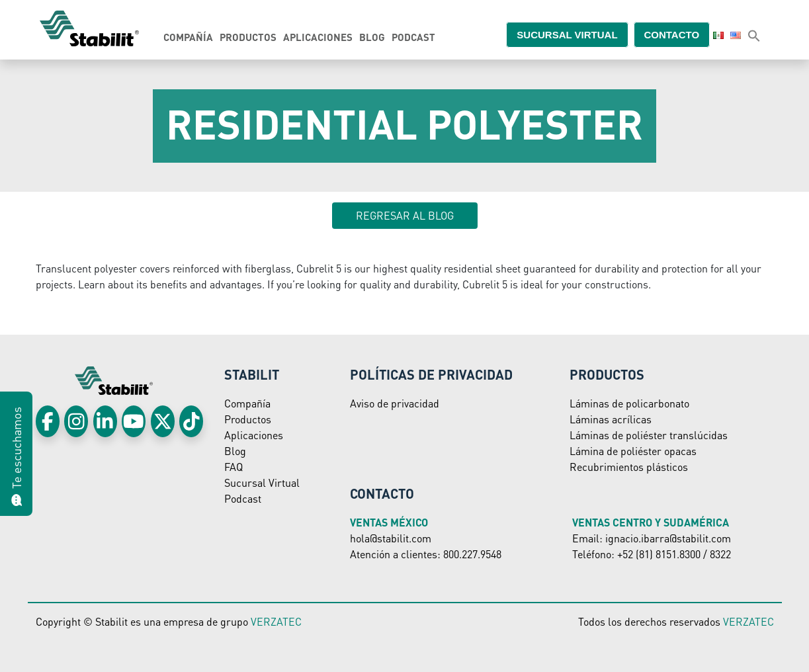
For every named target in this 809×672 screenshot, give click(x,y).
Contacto (680, 34)
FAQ (234, 467)
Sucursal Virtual (262, 483)
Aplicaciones (318, 37)
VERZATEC (276, 621)
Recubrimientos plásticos (629, 467)
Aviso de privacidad (395, 403)
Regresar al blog (405, 215)
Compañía (188, 37)
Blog (372, 37)
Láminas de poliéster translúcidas (649, 435)
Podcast (413, 37)
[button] (754, 35)
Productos (248, 37)
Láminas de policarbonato (629, 403)
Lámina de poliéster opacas (633, 451)
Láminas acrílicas (611, 419)
